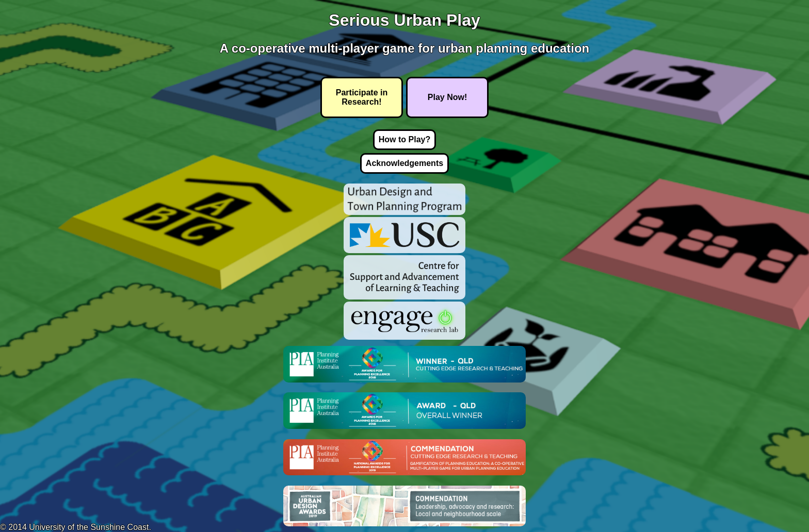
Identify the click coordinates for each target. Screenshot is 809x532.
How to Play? (405, 139)
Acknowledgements (405, 163)
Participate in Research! (362, 97)
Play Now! (447, 97)
